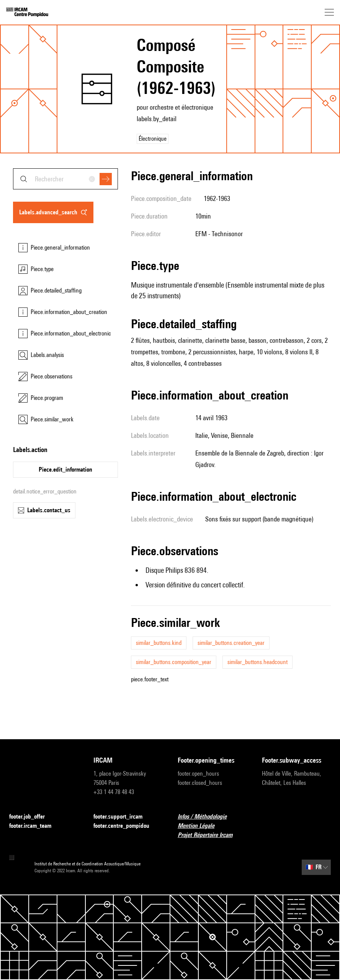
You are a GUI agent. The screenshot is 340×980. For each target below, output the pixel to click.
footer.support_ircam (123, 817)
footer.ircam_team (35, 826)
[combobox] (65, 179)
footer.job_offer (32, 817)
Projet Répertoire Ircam (210, 835)
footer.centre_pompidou (126, 826)
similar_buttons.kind (159, 643)
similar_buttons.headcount (257, 662)
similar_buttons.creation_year (231, 643)
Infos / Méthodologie (207, 817)
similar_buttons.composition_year (174, 662)
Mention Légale (201, 826)
